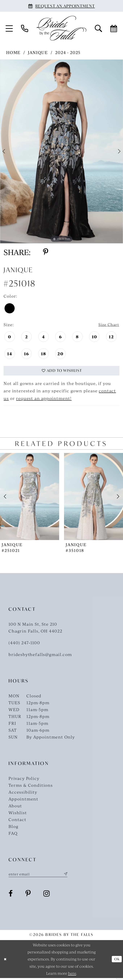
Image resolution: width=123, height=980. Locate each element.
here (72, 975)
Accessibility (23, 793)
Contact (17, 821)
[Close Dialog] (6, 961)
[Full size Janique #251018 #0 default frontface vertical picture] (61, 151)
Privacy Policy (24, 779)
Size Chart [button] (108, 325)
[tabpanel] (61, 151)
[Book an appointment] (61, 6)
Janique (38, 52)
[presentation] (30, 498)
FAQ (13, 835)
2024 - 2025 (68, 52)
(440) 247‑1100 (24, 644)
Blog (13, 828)
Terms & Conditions (31, 786)
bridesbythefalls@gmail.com (40, 656)
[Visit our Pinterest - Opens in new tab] (28, 896)
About (15, 807)
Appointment (23, 800)
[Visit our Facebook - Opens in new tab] (11, 896)
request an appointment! (44, 400)
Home (13, 52)
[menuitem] (9, 28)
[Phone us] (25, 28)
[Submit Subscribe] (71, 876)
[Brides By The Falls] (61, 28)
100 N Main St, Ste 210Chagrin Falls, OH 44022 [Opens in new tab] (35, 629)
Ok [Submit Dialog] (116, 961)
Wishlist (18, 814)
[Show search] (98, 28)
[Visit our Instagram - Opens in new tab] (47, 896)
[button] (9, 28)
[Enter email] (41, 876)
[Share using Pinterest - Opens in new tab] (46, 252)
